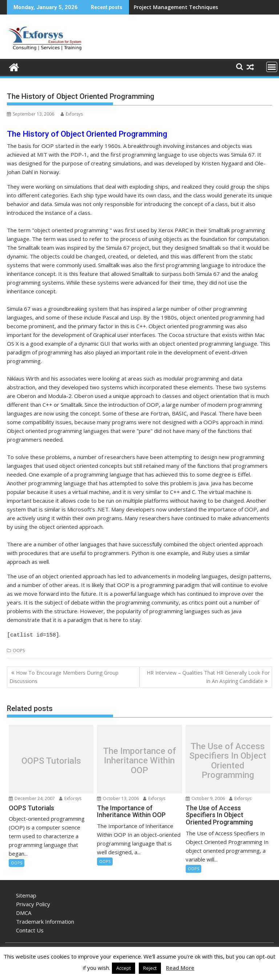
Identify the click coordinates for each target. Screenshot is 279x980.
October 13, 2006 (118, 797)
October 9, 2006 (205, 797)
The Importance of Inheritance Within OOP (139, 760)
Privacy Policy (33, 903)
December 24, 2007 (32, 797)
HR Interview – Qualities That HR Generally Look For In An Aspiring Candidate (208, 676)
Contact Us (30, 929)
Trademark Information (45, 920)
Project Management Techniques (176, 7)
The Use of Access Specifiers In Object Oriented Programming (228, 760)
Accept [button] (124, 968)
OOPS (19, 649)
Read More (180, 968)
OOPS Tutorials (51, 760)
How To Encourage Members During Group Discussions (64, 676)
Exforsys (72, 114)
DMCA (24, 912)
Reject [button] (150, 968)
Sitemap (26, 894)
